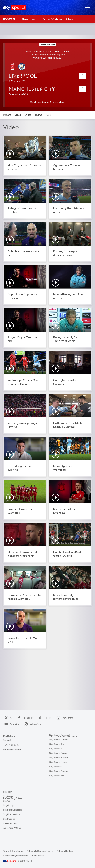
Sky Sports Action (59, 772)
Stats (28, 115)
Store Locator (10, 834)
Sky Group (8, 816)
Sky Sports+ (55, 781)
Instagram (64, 718)
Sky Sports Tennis (58, 768)
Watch (35, 19)
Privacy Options (65, 851)
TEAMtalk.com (11, 750)
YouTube (11, 724)
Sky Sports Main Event (61, 741)
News (25, 19)
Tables (69, 19)
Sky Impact (9, 830)
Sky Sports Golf (57, 759)
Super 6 (7, 745)
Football (10, 19)
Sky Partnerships (12, 825)
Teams (38, 115)
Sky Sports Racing (59, 786)
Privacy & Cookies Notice (40, 851)
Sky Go (7, 812)
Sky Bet (7, 741)
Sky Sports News (58, 777)
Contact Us (38, 856)
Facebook (25, 718)
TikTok (44, 718)
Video (18, 115)
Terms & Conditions (13, 851)
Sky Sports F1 (56, 763)
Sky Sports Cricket (59, 754)
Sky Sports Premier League (63, 745)
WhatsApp (32, 724)
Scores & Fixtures (52, 19)
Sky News (8, 807)
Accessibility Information (16, 856)
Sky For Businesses (13, 821)
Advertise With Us (12, 839)
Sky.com (8, 803)
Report (7, 115)
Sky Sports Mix (57, 790)
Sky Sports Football (59, 750)
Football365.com (12, 754)
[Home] (15, 8)
